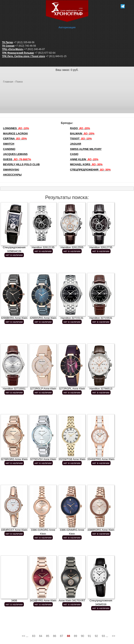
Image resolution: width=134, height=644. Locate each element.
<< (23, 636)
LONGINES (16, 128)
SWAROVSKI (11, 170)
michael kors (86, 164)
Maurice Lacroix (15, 134)
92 (96, 636)
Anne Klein (84, 159)
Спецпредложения (90, 170)
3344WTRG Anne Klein (101, 459)
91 (90, 636)
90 (82, 636)
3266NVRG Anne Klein (43, 318)
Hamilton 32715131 (72, 318)
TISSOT (81, 139)
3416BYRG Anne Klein (43, 601)
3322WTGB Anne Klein (72, 459)
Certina (15, 139)
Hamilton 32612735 (101, 247)
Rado (80, 128)
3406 (14, 601)
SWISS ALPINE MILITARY (86, 149)
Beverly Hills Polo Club (21, 164)
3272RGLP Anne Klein (43, 389)
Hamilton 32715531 (101, 318)
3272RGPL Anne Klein (72, 389)
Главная (8, 82)
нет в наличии (14, 255)
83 (34, 636)
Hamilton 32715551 (14, 389)
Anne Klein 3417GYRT (72, 601)
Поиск (19, 82)
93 (103, 636)
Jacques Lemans (15, 154)
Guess (17, 159)
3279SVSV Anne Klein (43, 459)
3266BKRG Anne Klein (14, 318)
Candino (9, 149)
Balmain (82, 134)
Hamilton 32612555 (72, 247)
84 (41, 636)
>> (114, 636)
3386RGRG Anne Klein (101, 530)
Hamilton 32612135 (43, 247)
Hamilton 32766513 (101, 389)
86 (55, 636)
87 (62, 636)
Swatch (9, 144)
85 (48, 636)
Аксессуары (12, 175)
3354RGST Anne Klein (14, 530)
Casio (74, 154)
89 (76, 636)
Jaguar (76, 144)
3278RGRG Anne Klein (14, 459)
